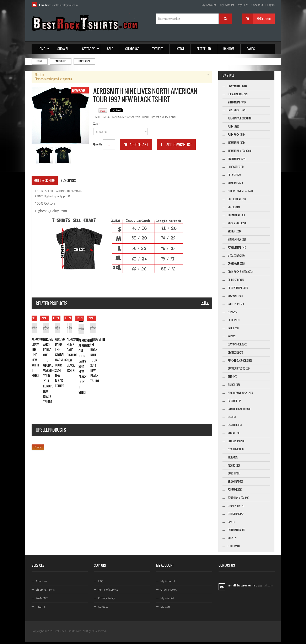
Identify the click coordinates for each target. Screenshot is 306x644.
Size (95, 124)
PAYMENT (42, 600)
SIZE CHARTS (68, 181)
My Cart (243, 5)
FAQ (101, 583)
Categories (60, 61)
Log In (271, 5)
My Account (209, 5)
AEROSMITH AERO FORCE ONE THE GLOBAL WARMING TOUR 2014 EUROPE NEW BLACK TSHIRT (119, 391)
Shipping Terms (45, 591)
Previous (201, 301)
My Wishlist (227, 5)
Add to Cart (41, 374)
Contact (103, 608)
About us (41, 583)
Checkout (257, 5)
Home (39, 61)
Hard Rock (84, 61)
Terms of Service (108, 591)
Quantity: (98, 144)
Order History (169, 591)
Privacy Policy (106, 600)
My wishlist (167, 600)
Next (206, 301)
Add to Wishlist (60, 374)
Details (78, 374)
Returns (41, 608)
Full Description (45, 181)
